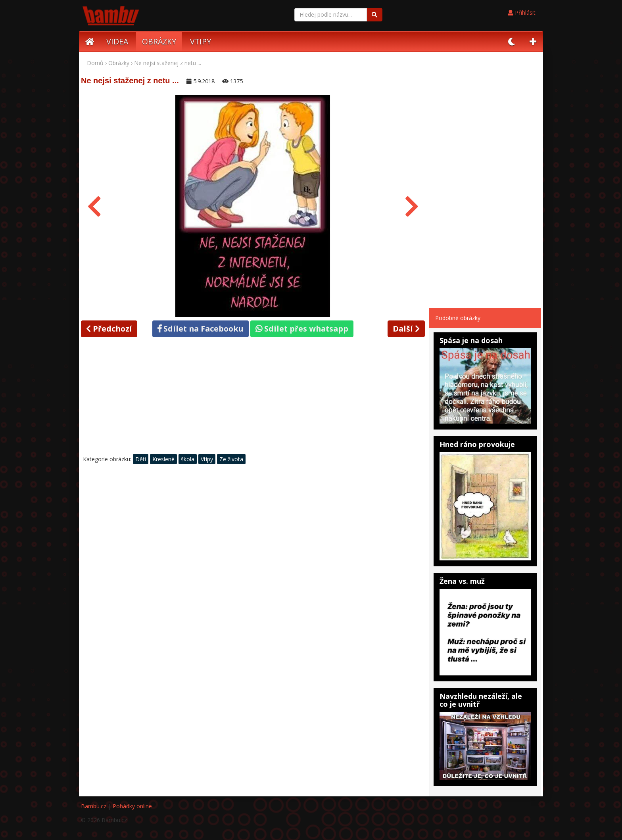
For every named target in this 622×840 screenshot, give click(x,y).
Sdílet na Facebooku (201, 329)
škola (188, 459)
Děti (141, 459)
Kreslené (163, 459)
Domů (95, 63)
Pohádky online (132, 806)
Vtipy (207, 459)
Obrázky (119, 63)
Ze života (231, 459)
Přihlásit (522, 12)
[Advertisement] (253, 398)
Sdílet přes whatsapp (302, 329)
